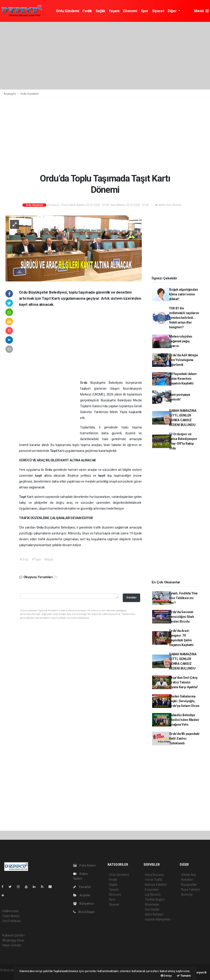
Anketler (187, 880)
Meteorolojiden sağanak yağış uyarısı (181, 341)
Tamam (184, 976)
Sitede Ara (188, 875)
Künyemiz (84, 904)
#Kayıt (49, 559)
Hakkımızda (10, 911)
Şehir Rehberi (154, 914)
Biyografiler (189, 885)
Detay (166, 976)
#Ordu (24, 559)
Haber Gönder (12, 945)
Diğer (173, 11)
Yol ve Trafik (153, 880)
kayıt (40, 476)
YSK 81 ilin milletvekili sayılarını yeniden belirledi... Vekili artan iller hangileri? (184, 318)
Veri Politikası (11, 921)
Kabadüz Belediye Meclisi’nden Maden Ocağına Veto (184, 720)
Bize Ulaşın (84, 912)
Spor (145, 11)
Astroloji (187, 895)
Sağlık (100, 11)
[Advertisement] (105, 56)
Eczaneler (152, 890)
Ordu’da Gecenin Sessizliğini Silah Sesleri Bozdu (182, 617)
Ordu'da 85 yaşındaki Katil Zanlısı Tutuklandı (184, 738)
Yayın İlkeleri (11, 916)
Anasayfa (10, 94)
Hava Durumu (154, 875)
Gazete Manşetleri (158, 919)
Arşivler (82, 895)
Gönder (131, 597)
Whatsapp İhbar (13, 940)
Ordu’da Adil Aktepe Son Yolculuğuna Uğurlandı (183, 360)
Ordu (85, 383)
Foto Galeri (85, 865)
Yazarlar (82, 887)
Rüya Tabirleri (190, 890)
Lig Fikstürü (153, 895)
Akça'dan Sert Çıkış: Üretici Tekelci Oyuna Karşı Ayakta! (184, 682)
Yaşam (114, 11)
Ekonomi (130, 11)
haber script (8, 975)
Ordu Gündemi (67, 11)
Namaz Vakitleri (156, 885)
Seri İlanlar (152, 909)
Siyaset (158, 11)
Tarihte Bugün (155, 899)
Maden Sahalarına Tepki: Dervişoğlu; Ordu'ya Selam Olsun (184, 701)
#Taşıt (36, 559)
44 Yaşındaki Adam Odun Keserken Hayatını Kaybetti (183, 379)
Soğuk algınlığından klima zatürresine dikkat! (183, 294)
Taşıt (54, 451)
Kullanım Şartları (13, 935)
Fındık (87, 11)
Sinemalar (152, 904)
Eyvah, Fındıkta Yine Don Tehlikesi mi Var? (183, 598)
